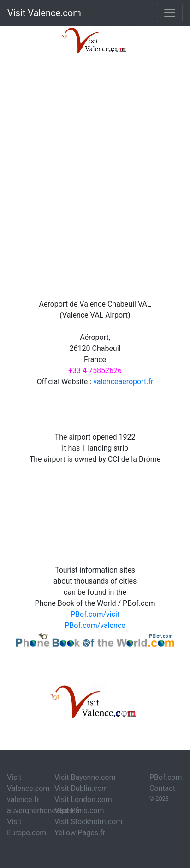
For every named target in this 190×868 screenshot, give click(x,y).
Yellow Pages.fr (80, 833)
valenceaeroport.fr (123, 382)
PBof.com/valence (95, 625)
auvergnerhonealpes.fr (44, 811)
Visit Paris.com (79, 811)
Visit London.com (83, 799)
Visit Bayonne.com (85, 777)
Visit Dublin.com (81, 788)
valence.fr (23, 799)
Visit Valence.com (44, 13)
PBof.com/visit (95, 614)
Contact (162, 788)
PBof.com (166, 777)
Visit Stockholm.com (88, 822)
